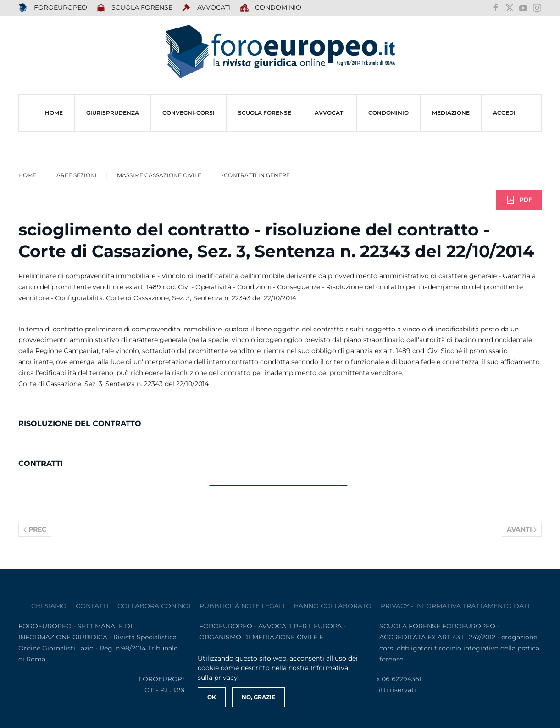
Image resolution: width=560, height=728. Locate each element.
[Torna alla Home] (280, 52)
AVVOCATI (206, 8)
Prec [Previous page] (35, 529)
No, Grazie (258, 697)
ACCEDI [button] (504, 113)
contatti (92, 606)
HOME (54, 113)
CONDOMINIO (388, 113)
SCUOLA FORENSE (135, 8)
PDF (519, 200)
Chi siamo (49, 606)
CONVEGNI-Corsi (189, 113)
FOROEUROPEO (53, 8)
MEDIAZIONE (451, 113)
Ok (212, 697)
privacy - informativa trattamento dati (455, 606)
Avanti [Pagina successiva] (522, 529)
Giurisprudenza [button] (113, 113)
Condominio (271, 8)
